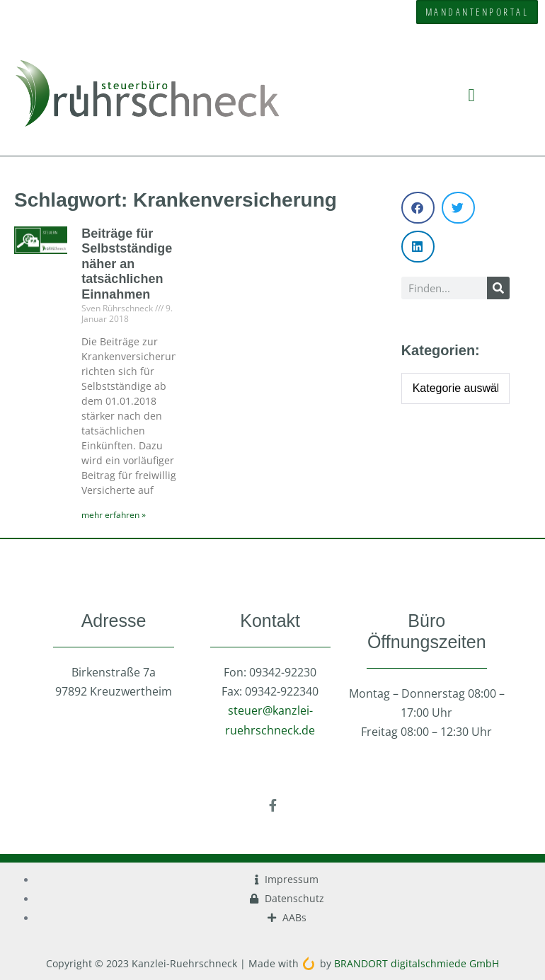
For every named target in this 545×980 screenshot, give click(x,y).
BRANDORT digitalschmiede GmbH (417, 963)
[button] (471, 95)
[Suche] (498, 288)
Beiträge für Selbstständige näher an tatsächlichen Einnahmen (127, 264)
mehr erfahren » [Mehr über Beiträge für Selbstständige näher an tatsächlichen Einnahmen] (114, 515)
